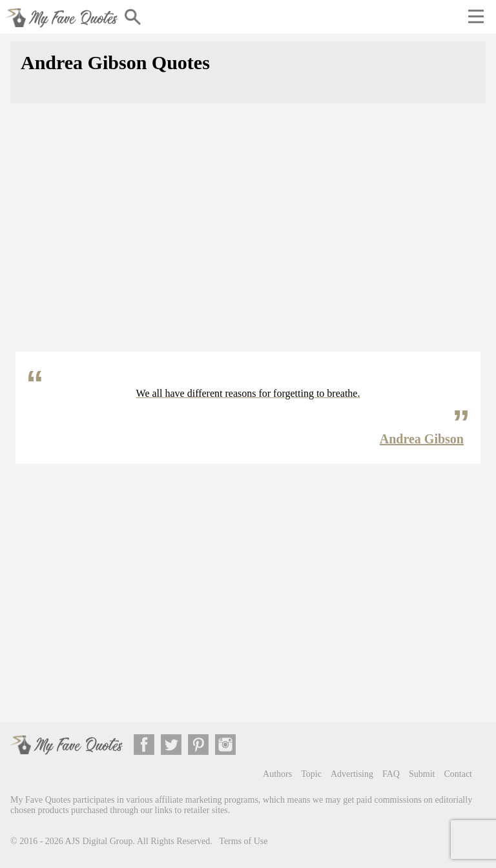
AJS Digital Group (99, 841)
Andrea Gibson (422, 439)
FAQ (391, 774)
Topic (311, 774)
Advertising (352, 774)
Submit (422, 774)
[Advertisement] (248, 235)
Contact (458, 774)
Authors (277, 774)
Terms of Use (243, 841)
